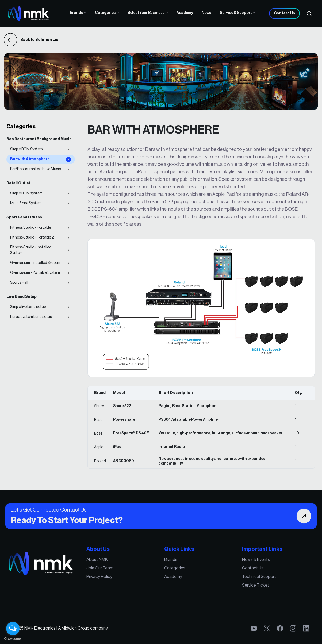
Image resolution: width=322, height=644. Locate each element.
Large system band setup (31, 317)
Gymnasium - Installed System (35, 263)
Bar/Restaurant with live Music (36, 169)
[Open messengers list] (13, 629)
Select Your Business (148, 13)
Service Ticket (255, 585)
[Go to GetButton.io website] (13, 639)
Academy (185, 13)
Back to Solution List (32, 40)
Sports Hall (19, 283)
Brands (78, 13)
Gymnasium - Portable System (35, 273)
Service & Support (237, 13)
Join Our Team (101, 568)
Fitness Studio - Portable (31, 228)
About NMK (98, 560)
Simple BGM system (26, 193)
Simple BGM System (26, 149)
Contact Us (284, 13)
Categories (107, 13)
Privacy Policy (100, 577)
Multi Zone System (26, 203)
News (206, 13)
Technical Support (258, 577)
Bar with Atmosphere (30, 159)
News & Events (255, 560)
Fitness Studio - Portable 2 (32, 237)
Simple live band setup (28, 307)
